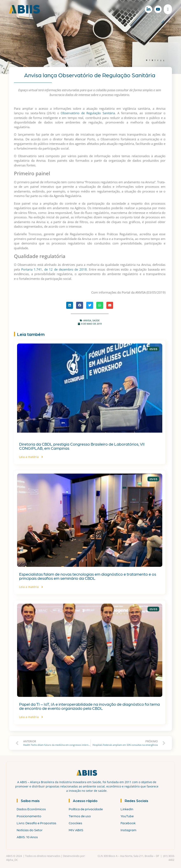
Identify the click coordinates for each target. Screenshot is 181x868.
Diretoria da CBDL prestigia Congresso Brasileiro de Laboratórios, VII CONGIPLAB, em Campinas (82, 446)
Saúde (96, 320)
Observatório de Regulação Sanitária (88, 113)
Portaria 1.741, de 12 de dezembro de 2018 (54, 269)
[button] (70, 305)
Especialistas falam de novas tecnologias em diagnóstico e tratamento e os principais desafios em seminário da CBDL (88, 576)
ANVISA (87, 320)
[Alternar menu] (168, 9)
